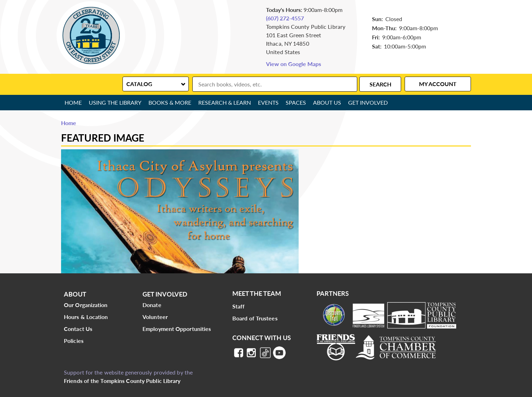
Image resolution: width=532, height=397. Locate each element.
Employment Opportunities (177, 329)
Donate (152, 305)
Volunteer (155, 317)
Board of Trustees (255, 318)
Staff (239, 306)
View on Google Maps (294, 64)
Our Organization (86, 305)
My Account (438, 84)
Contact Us (78, 329)
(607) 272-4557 (285, 18)
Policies (74, 341)
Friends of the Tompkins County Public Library (122, 381)
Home (73, 102)
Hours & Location (86, 317)
